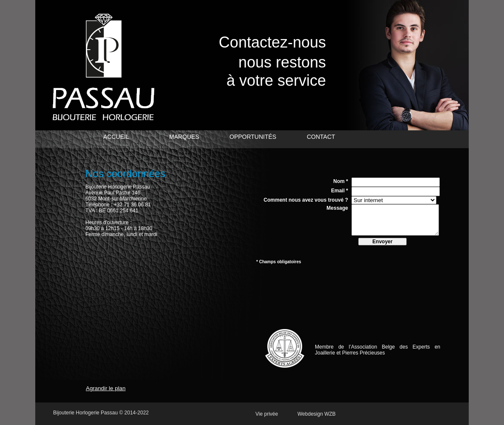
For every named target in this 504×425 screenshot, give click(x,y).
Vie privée (267, 414)
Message (337, 208)
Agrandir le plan (106, 388)
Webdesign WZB (317, 414)
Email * (340, 191)
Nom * (341, 181)
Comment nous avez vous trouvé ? (306, 200)
